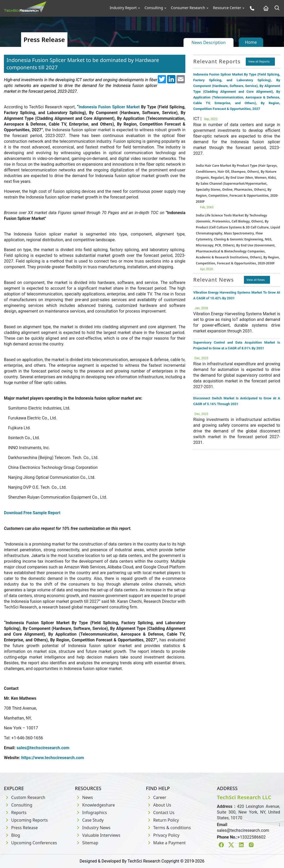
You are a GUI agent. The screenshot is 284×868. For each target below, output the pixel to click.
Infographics (91, 813)
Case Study (89, 820)
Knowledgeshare (95, 805)
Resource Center (227, 8)
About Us (159, 805)
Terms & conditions (168, 828)
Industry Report (123, 8)
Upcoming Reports (26, 820)
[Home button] (265, 8)
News (84, 797)
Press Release (21, 828)
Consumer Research (188, 8)
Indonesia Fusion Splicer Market (109, 107)
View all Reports (259, 61)
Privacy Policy (163, 835)
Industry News (93, 828)
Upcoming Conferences (30, 843)
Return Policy (163, 820)
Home (251, 42)
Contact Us (160, 813)
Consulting (154, 8)
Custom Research (25, 797)
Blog (12, 835)
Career (156, 797)
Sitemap (87, 843)
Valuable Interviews (98, 835)
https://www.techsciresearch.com (52, 758)
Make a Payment (166, 843)
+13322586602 (252, 837)
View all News (256, 280)
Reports (15, 813)
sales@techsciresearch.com (43, 748)
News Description (208, 42)
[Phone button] (251, 8)
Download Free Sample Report (32, 513)
